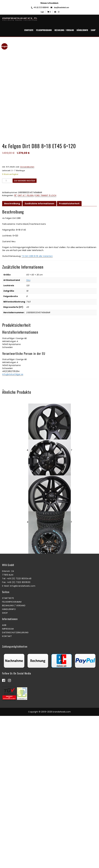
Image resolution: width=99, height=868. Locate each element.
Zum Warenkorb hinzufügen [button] (49, 533)
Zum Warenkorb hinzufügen (25, 174)
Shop (93, 30)
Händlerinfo (82, 30)
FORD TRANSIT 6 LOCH (45, 189)
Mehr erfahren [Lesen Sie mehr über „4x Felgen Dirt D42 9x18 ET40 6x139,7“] (49, 457)
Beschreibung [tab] (12, 197)
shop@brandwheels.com (60, 7)
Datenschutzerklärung (15, 785)
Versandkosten (27, 160)
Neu (28, 274)
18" (15, 189)
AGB (4, 777)
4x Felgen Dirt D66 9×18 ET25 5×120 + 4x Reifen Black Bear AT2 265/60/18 (49, 671)
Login (42, 12)
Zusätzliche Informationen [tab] (40, 197)
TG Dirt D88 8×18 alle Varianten (37, 250)
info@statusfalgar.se (13, 368)
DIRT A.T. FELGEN (26, 189)
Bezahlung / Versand (64, 30)
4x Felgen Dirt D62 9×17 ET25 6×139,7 (50, 595)
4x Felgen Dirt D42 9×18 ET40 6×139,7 (50, 444)
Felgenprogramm (44, 30)
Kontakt (7, 788)
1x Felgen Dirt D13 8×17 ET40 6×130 (49, 519)
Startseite (29, 30)
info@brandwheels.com (23, 738)
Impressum (8, 781)
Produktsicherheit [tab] (69, 197)
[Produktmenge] (7, 174)
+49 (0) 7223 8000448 (40, 7)
